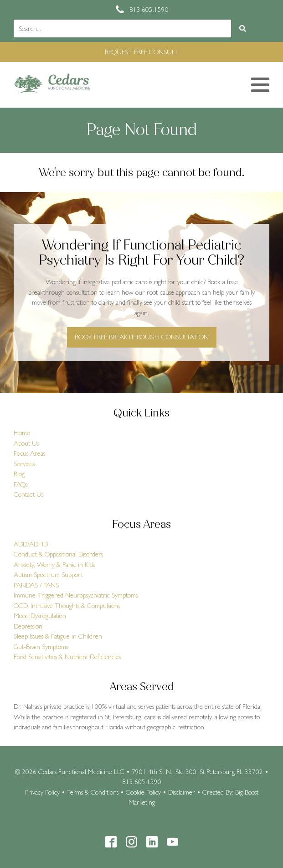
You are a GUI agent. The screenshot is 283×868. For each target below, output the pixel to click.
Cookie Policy (143, 792)
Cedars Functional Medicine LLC (81, 772)
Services (24, 464)
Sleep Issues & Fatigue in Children (58, 636)
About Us (26, 443)
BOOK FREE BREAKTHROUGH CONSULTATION (142, 337)
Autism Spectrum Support (48, 574)
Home (22, 433)
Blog (19, 474)
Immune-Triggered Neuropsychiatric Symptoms (76, 595)
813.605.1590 (142, 782)
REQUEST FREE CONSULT (141, 52)
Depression (28, 626)
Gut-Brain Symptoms (41, 647)
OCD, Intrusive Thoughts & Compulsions (67, 606)
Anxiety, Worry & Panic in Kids (54, 564)
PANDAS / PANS (36, 585)
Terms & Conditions (93, 792)
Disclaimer (182, 792)
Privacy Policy (42, 792)
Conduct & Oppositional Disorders (58, 554)
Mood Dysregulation (40, 616)
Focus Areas (29, 453)
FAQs (21, 484)
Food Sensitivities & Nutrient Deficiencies (67, 657)
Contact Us (28, 494)
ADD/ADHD (31, 544)
